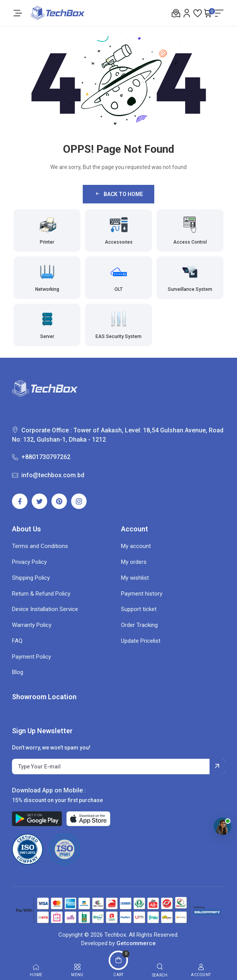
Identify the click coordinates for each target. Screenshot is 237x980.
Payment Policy (32, 657)
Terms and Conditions (40, 546)
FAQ (17, 641)
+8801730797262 (41, 457)
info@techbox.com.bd (48, 475)
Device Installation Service (45, 609)
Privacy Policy (29, 562)
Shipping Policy (31, 578)
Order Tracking (139, 625)
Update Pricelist (141, 641)
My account (136, 546)
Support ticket (139, 609)
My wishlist (135, 578)
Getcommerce (136, 943)
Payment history (142, 594)
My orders (134, 562)
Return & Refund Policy (41, 594)
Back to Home (119, 194)
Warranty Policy (32, 625)
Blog (18, 672)
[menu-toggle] (18, 13)
